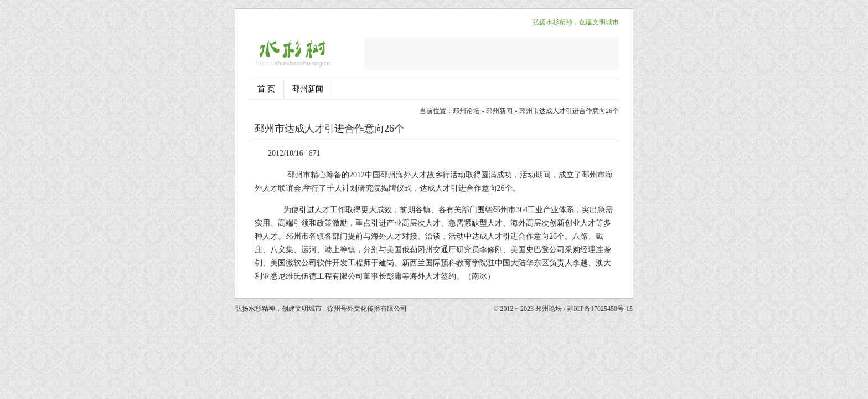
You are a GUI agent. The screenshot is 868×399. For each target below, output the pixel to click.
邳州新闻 (308, 89)
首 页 (266, 89)
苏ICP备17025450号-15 (600, 309)
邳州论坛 (466, 111)
